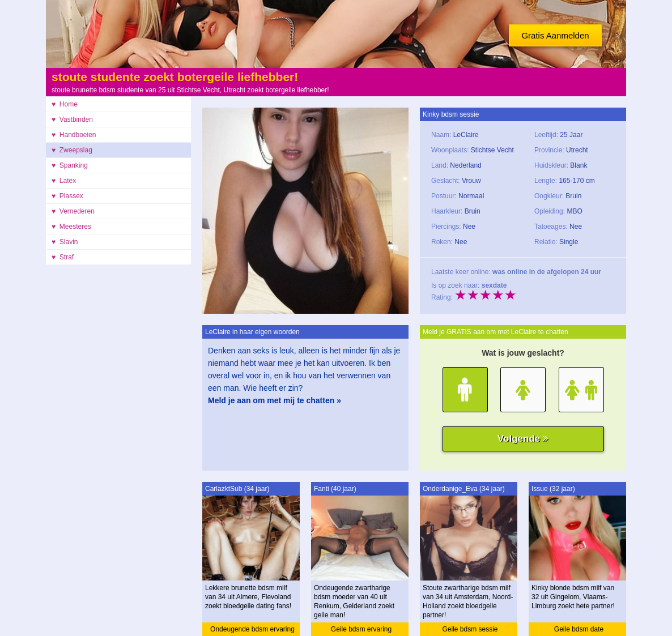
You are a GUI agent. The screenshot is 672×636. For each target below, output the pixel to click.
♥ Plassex (67, 196)
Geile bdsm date (579, 629)
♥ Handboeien (74, 135)
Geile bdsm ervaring (361, 629)
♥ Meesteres (71, 227)
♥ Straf (63, 257)
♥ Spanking (70, 165)
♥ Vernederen (73, 211)
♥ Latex (64, 181)
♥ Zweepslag (72, 150)
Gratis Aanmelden (555, 35)
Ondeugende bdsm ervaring (252, 629)
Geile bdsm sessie (470, 629)
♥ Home (65, 104)
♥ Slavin (65, 242)
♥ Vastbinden (72, 119)
